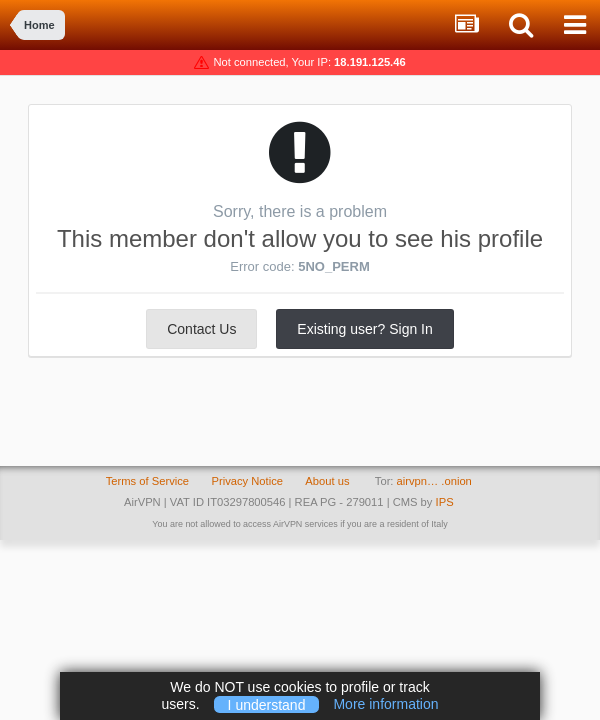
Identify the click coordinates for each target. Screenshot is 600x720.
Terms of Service (147, 481)
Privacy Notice (247, 481)
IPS (445, 502)
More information (385, 704)
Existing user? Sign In (364, 329)
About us (327, 481)
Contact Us (201, 329)
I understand (267, 704)
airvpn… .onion (434, 481)
